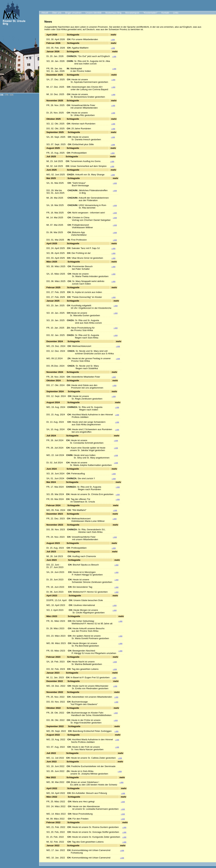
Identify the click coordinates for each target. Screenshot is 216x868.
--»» (113, 39)
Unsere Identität (93, 13)
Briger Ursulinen (73, 13)
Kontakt (165, 13)
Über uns (57, 13)
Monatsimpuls (132, 13)
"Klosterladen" (150, 13)
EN (12, 95)
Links (176, 13)
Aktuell (45, 13)
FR (7, 95)
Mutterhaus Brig (113, 13)
